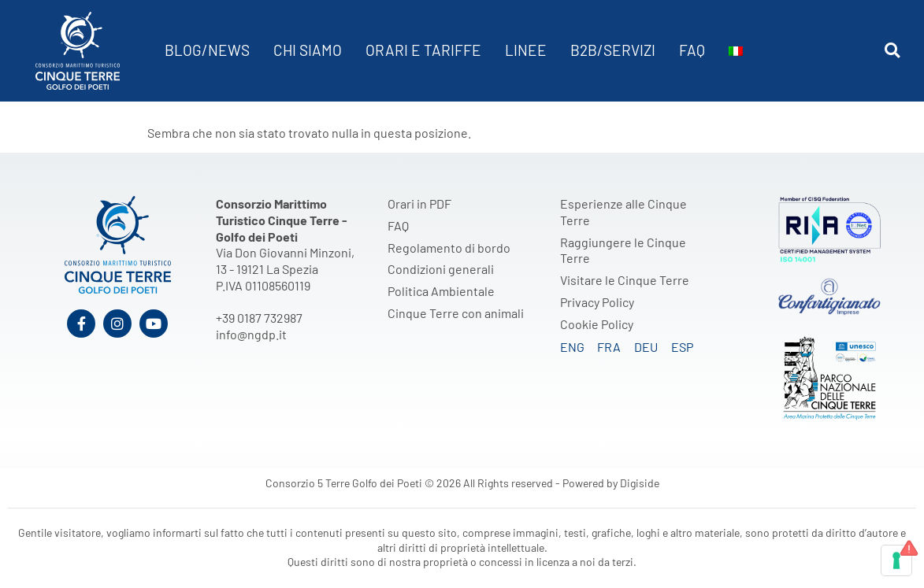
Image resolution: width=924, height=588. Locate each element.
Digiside (640, 483)
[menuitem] (736, 51)
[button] (892, 51)
